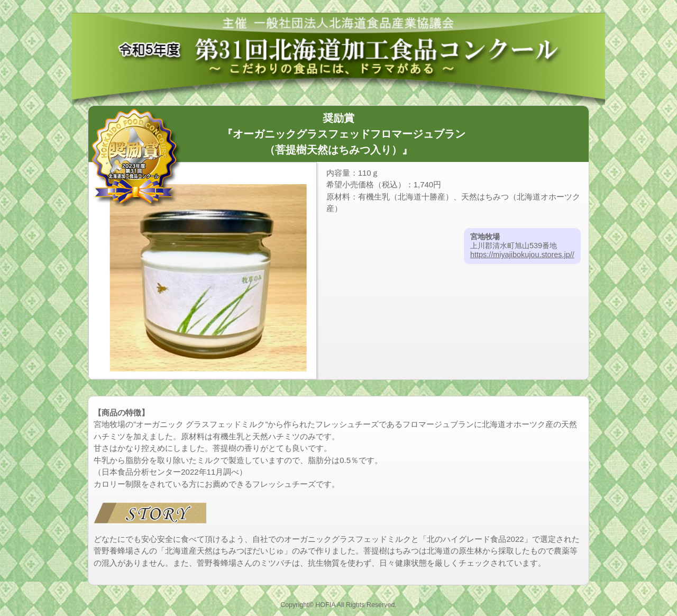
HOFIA (325, 605)
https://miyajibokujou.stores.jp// (522, 255)
